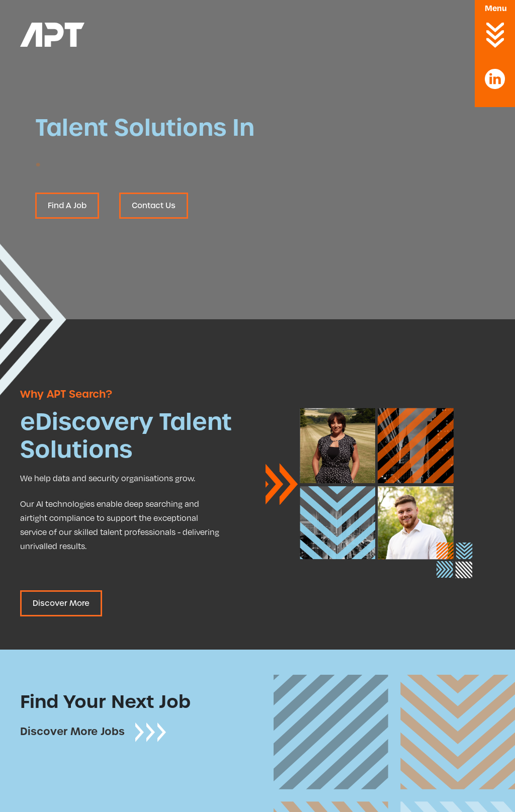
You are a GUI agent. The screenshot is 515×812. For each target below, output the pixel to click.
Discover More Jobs (94, 731)
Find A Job (67, 206)
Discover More (61, 603)
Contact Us (154, 206)
